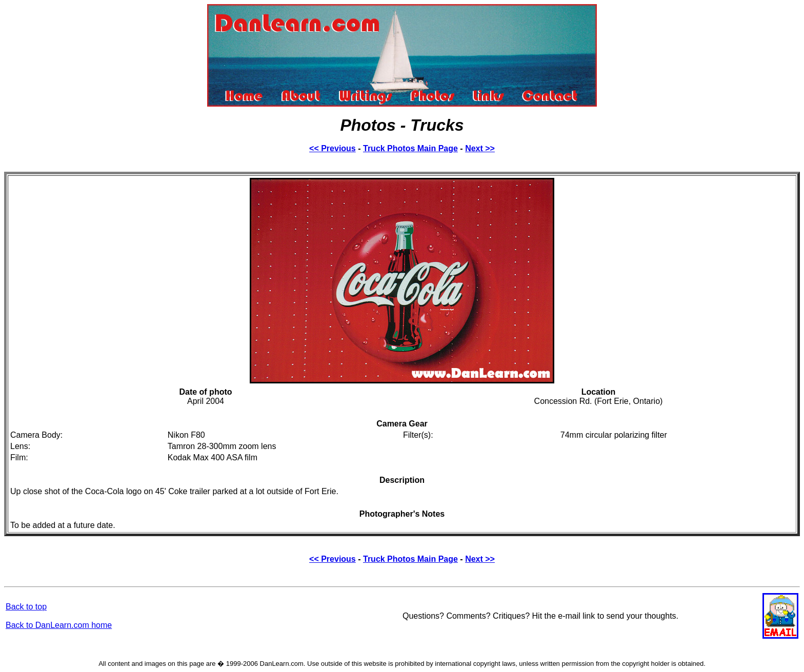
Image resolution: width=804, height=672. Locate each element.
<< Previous (333, 148)
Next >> (480, 148)
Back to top (26, 607)
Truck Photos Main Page (410, 148)
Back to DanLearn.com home (59, 625)
